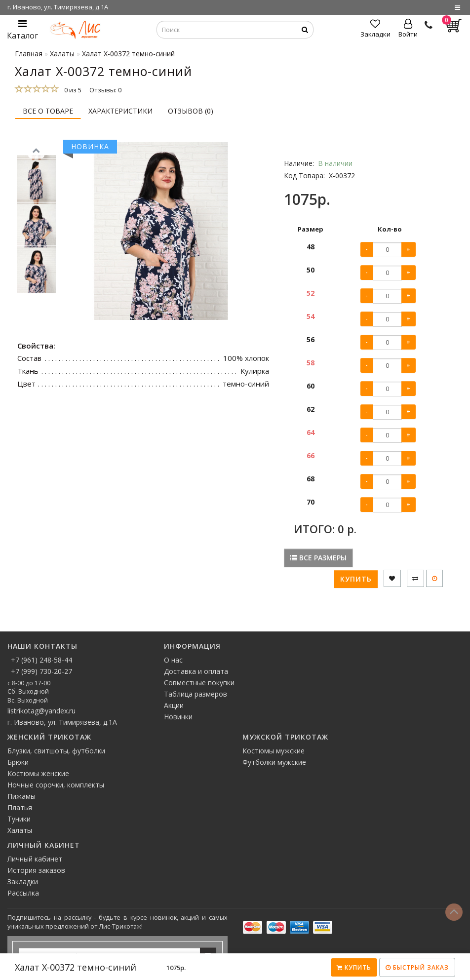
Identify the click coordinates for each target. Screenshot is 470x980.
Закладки (23, 882)
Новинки (178, 717)
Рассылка (23, 893)
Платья (20, 807)
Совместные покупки (199, 683)
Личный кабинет (35, 859)
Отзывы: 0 (105, 90)
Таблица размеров (196, 694)
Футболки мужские (274, 762)
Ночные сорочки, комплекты (56, 785)
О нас (173, 660)
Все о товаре (48, 111)
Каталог (22, 30)
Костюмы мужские (274, 751)
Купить (354, 967)
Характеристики (120, 111)
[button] (36, 298)
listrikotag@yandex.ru (41, 711)
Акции (174, 705)
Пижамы (21, 796)
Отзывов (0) (191, 111)
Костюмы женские (38, 773)
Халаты (20, 830)
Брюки (18, 762)
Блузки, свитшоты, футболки (56, 751)
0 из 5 (71, 90)
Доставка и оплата (196, 671)
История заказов (36, 870)
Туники (19, 819)
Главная (29, 54)
